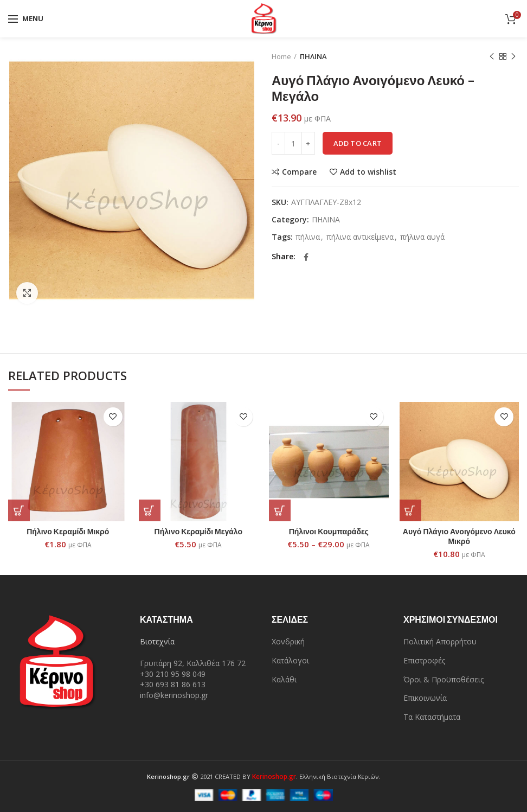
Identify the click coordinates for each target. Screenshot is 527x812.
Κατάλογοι (290, 660)
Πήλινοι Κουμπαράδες (329, 531)
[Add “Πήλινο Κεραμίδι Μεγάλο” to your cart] (150, 510)
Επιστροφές (424, 660)
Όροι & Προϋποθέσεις (444, 679)
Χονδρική (288, 641)
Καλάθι (284, 679)
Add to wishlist (368, 172)
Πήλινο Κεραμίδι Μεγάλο (198, 531)
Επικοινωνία (425, 698)
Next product (513, 57)
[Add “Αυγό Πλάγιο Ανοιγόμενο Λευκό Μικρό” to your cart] (410, 510)
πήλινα (308, 237)
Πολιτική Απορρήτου (440, 641)
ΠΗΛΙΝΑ (313, 56)
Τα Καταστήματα (432, 717)
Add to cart (358, 143)
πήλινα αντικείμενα (360, 237)
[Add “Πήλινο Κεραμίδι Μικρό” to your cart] (19, 510)
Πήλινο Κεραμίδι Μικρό (68, 531)
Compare (299, 172)
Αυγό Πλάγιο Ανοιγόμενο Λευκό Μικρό (459, 536)
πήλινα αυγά (422, 237)
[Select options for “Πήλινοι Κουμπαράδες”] (280, 510)
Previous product (492, 57)
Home (281, 56)
